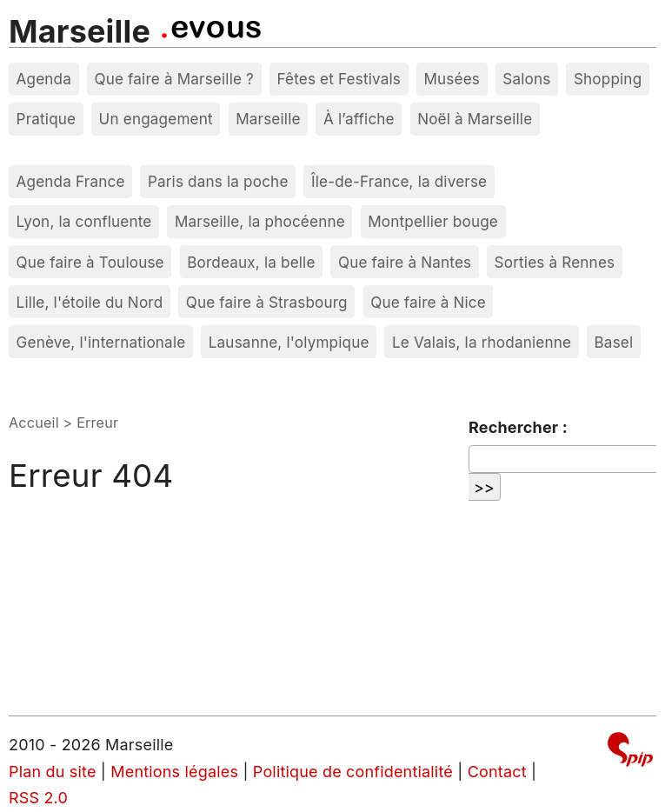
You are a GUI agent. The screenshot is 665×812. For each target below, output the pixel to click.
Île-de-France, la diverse (399, 181)
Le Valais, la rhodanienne (482, 342)
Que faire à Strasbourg (267, 302)
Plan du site (53, 772)
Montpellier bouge (433, 221)
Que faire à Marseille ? (174, 79)
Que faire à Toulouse (90, 262)
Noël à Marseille (475, 119)
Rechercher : (518, 427)
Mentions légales (174, 772)
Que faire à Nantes (405, 262)
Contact (497, 772)
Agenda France (71, 181)
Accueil (34, 423)
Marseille (80, 31)
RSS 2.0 (38, 798)
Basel (613, 342)
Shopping (608, 79)
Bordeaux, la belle (251, 262)
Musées (452, 79)
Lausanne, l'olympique (289, 342)
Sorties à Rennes (555, 262)
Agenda (44, 79)
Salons (526, 79)
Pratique (47, 119)
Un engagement (156, 119)
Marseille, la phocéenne (260, 221)
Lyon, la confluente (84, 221)
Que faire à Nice (428, 302)
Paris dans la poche (218, 181)
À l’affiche (359, 119)
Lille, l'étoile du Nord (90, 302)
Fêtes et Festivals (339, 79)
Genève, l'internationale (101, 342)
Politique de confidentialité (353, 772)
